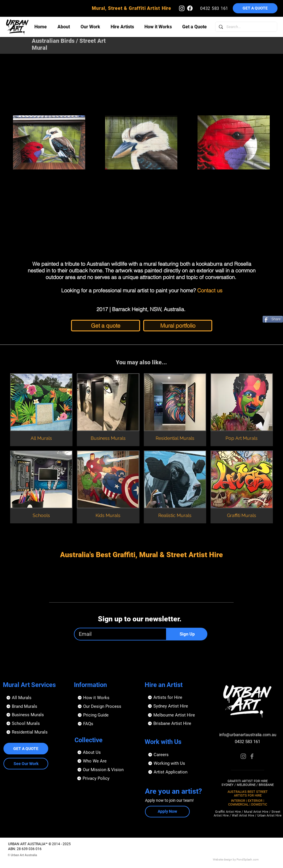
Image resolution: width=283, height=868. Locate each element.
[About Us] (106, 752)
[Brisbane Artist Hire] (177, 723)
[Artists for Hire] (177, 697)
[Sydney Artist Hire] (177, 706)
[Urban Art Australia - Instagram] (182, 8)
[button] (255, 8)
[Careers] (177, 755)
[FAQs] (107, 724)
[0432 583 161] (215, 8)
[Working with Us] (177, 763)
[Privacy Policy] (106, 778)
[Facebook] (252, 756)
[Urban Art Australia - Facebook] (190, 8)
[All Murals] (35, 698)
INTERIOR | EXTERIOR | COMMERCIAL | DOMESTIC (248, 803)
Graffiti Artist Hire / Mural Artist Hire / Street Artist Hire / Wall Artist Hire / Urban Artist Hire (248, 814)
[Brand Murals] (35, 706)
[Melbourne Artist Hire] (177, 715)
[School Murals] (35, 723)
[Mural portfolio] (178, 326)
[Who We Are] (106, 761)
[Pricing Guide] (107, 715)
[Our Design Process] (107, 706)
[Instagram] (243, 756)
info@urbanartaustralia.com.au (248, 735)
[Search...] (246, 27)
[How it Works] (107, 698)
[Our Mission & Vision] (106, 770)
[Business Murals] (35, 715)
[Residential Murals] (35, 732)
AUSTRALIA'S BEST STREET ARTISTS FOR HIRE (248, 794)
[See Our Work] (26, 764)
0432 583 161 (247, 742)
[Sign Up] (187, 634)
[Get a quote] (106, 326)
